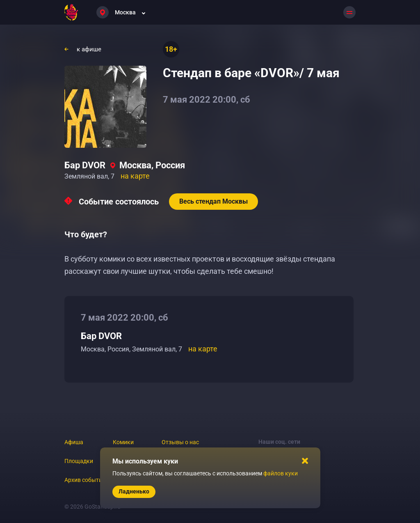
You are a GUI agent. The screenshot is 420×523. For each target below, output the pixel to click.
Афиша (74, 442)
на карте (135, 176)
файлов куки (281, 473)
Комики (123, 442)
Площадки (79, 461)
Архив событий (85, 480)
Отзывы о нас (180, 442)
